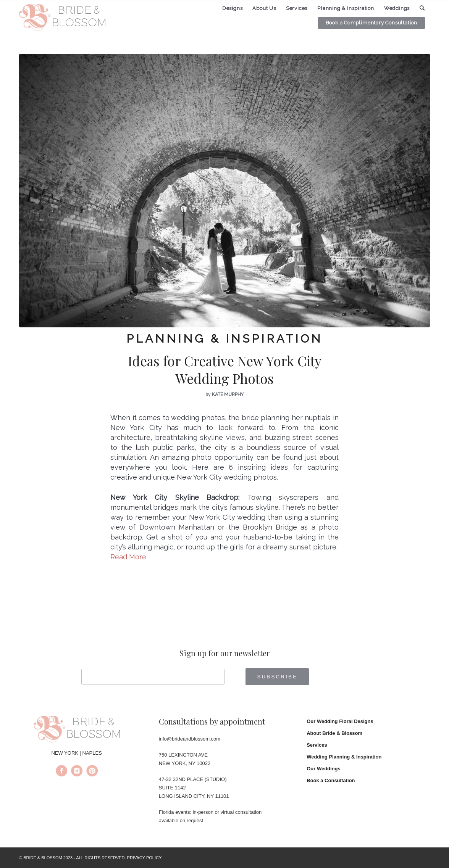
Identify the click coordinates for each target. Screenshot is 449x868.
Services (317, 745)
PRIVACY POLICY (145, 858)
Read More (128, 557)
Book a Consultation (331, 780)
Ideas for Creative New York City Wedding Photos (225, 370)
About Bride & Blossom (334, 733)
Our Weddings (324, 769)
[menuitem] (233, 8)
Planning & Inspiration (224, 339)
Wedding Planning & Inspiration (344, 757)
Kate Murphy (228, 395)
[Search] (422, 8)
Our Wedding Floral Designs (340, 721)
